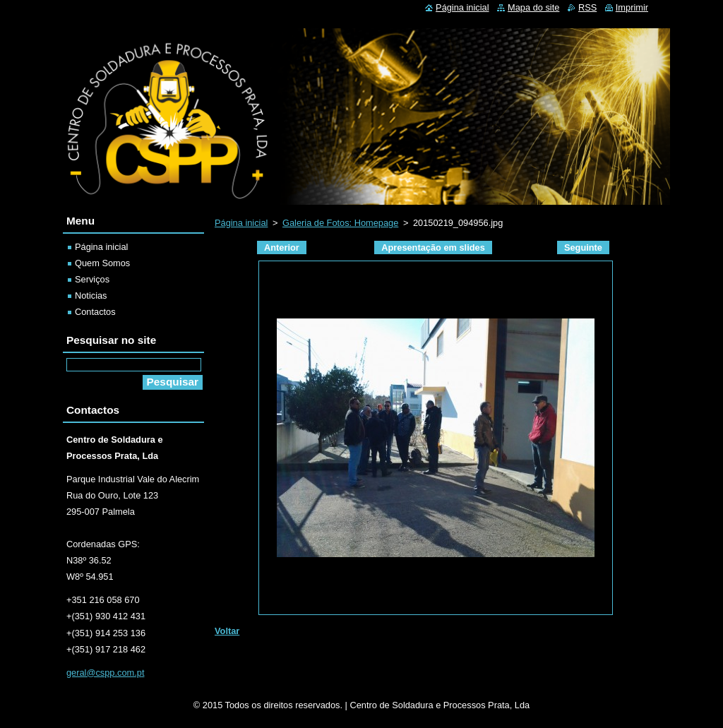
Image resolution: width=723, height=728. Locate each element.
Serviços (92, 279)
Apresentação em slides (433, 247)
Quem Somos (102, 263)
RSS (587, 7)
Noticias (91, 296)
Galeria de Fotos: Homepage (340, 223)
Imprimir (632, 7)
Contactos (95, 312)
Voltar (227, 631)
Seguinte (583, 247)
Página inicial (241, 223)
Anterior (282, 247)
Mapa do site (533, 7)
